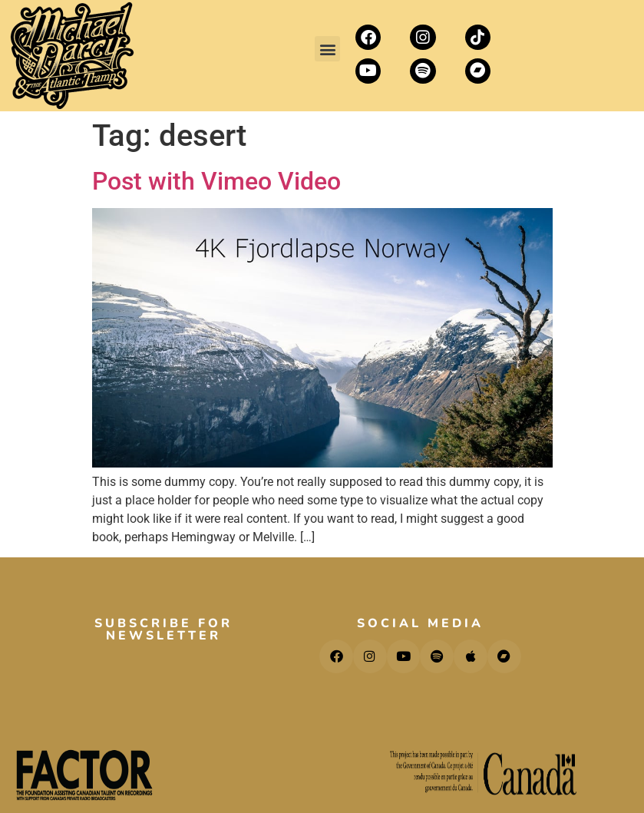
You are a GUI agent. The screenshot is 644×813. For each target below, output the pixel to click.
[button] (327, 49)
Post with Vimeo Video (216, 181)
